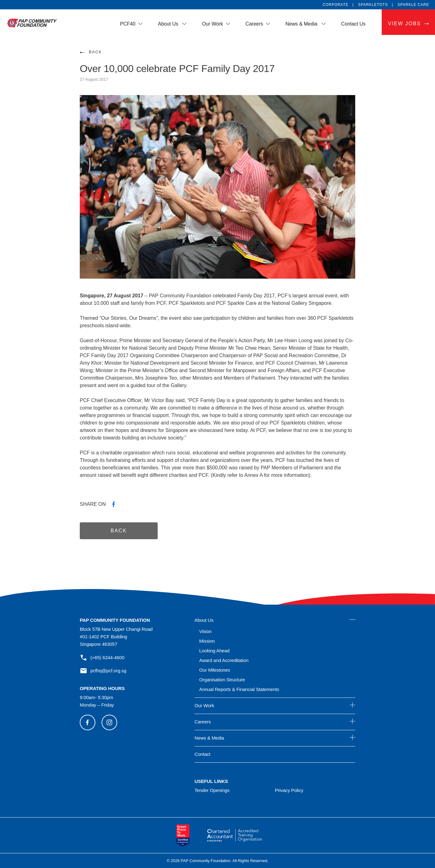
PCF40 (128, 24)
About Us (169, 24)
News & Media (302, 24)
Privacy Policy (289, 790)
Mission (207, 641)
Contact (202, 754)
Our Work (213, 24)
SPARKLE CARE (413, 5)
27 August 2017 (94, 79)
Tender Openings (212, 790)
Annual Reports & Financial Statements (239, 689)
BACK (95, 52)
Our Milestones (215, 670)
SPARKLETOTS (373, 5)
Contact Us (353, 24)
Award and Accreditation (224, 660)
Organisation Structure (222, 680)
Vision (205, 631)
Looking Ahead (214, 651)
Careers (254, 24)
